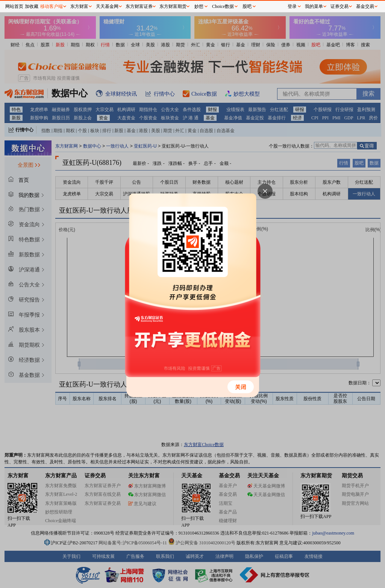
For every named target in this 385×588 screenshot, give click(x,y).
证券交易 (340, 6)
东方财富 (79, 6)
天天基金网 (107, 6)
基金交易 (365, 6)
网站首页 (14, 6)
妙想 (199, 6)
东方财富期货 (173, 6)
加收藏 (32, 6)
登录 (292, 6)
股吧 (247, 6)
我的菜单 (314, 6)
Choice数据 (223, 6)
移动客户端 (52, 6)
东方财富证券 (139, 6)
